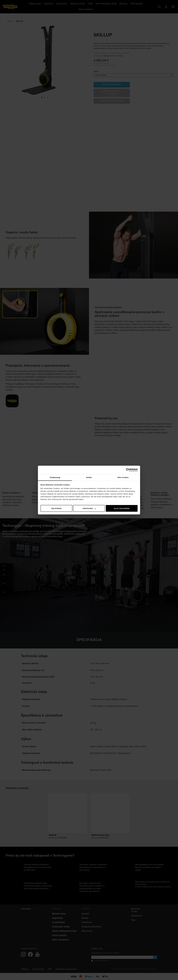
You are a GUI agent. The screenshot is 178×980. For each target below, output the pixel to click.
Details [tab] (89, 477)
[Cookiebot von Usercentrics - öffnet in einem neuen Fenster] (128, 470)
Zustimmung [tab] (55, 477)
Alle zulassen (122, 508)
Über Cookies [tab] (123, 477)
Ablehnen (56, 508)
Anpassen (89, 508)
